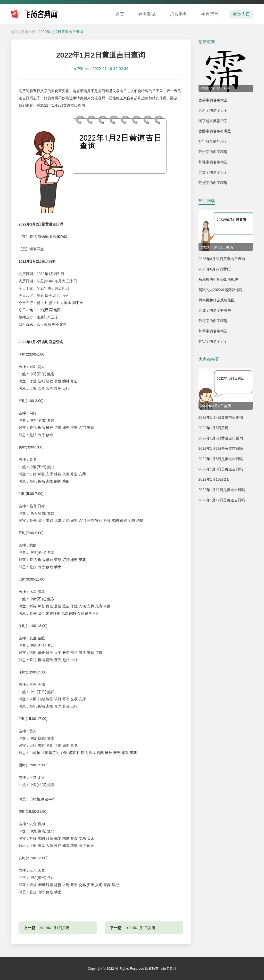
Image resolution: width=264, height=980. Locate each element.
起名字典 (178, 14)
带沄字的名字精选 (213, 152)
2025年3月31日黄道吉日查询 (222, 259)
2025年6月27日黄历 (215, 269)
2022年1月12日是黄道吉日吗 (222, 500)
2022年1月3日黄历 (140, 928)
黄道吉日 (241, 14)
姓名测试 (147, 14)
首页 (120, 14)
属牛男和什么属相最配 (217, 300)
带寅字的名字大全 (213, 341)
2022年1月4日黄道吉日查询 (221, 417)
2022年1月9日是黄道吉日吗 (221, 469)
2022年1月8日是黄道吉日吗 (221, 459)
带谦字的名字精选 (213, 162)
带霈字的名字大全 (216, 89)
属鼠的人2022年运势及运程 (221, 290)
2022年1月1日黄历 (54, 928)
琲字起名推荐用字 (213, 121)
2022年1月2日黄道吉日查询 (61, 32)
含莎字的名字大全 (213, 100)
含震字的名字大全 (213, 172)
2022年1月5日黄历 (214, 428)
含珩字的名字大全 (213, 110)
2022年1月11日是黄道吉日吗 (222, 490)
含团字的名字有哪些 (215, 131)
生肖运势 (210, 14)
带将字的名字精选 (213, 321)
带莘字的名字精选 (213, 331)
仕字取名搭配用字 (213, 141)
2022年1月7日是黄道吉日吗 (221, 448)
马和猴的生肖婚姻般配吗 (218, 279)
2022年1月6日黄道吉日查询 (221, 438)
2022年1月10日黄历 (215, 479)
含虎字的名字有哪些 (215, 310)
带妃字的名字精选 (213, 183)
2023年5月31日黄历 (217, 247)
